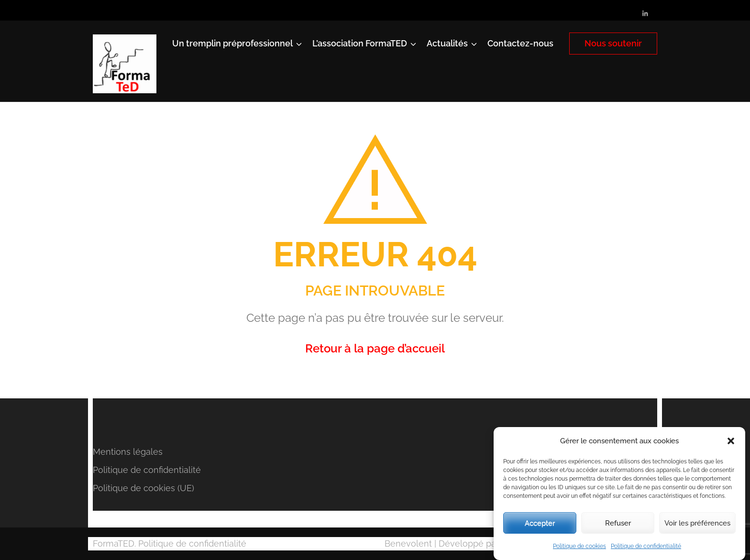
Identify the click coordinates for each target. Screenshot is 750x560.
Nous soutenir (613, 43)
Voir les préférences (697, 523)
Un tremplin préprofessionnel (232, 43)
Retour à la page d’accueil (375, 348)
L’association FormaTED (360, 43)
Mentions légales (128, 452)
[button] (731, 441)
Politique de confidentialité (646, 546)
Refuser (618, 523)
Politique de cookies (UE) (143, 488)
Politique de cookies (579, 546)
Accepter (540, 523)
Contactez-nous (520, 43)
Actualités (447, 43)
